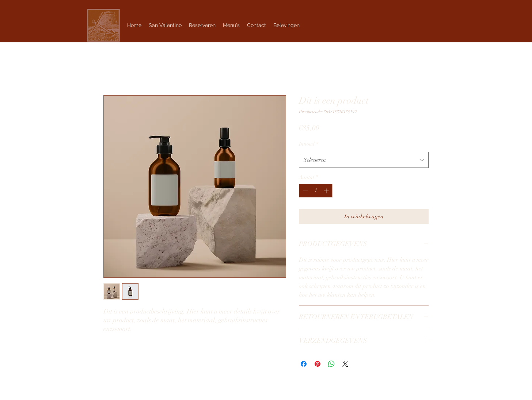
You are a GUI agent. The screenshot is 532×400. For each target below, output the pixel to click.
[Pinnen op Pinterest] (318, 364)
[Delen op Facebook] (304, 364)
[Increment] (327, 191)
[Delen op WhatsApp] (331, 364)
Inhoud (309, 144)
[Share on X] (345, 364)
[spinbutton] (316, 191)
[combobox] (364, 160)
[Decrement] (305, 191)
